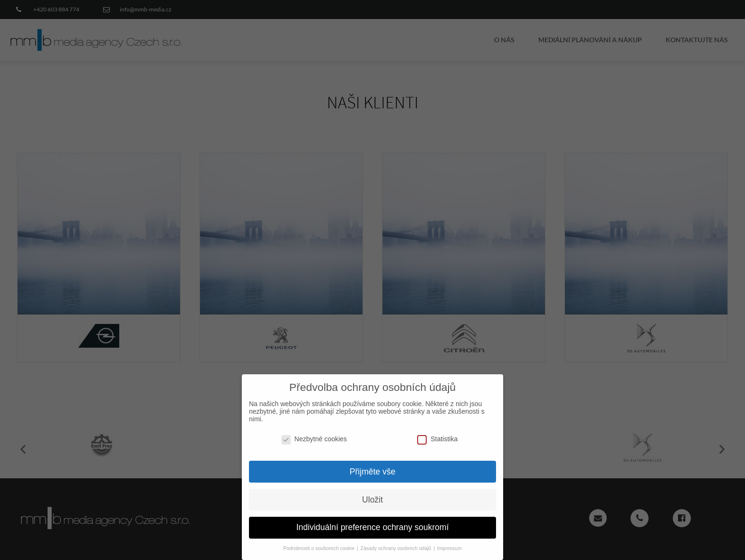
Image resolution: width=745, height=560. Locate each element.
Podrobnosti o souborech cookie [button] (320, 543)
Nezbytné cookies (314, 434)
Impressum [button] (449, 543)
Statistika (437, 434)
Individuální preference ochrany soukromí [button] (372, 522)
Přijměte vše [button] (372, 466)
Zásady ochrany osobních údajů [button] (397, 543)
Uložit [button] (372, 494)
